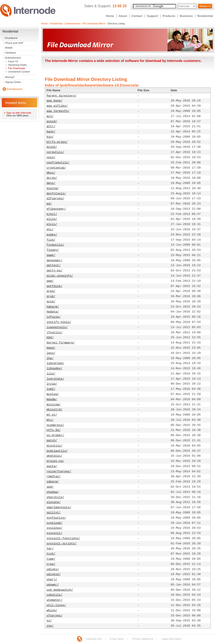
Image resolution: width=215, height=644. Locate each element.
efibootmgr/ (56, 209)
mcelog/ (53, 394)
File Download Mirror (94, 24)
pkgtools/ (55, 456)
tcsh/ (51, 554)
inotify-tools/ (59, 322)
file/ (51, 240)
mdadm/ (52, 399)
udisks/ (53, 569)
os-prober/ (55, 435)
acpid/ (52, 121)
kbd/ (50, 337)
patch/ (52, 441)
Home (110, 16)
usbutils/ (55, 595)
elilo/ (52, 219)
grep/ (51, 291)
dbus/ (51, 173)
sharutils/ (55, 497)
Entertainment (13, 58)
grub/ (51, 296)
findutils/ (55, 245)
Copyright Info (94, 639)
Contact (137, 16)
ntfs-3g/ (54, 430)
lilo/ (51, 374)
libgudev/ (55, 368)
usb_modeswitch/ (60, 590)
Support (153, 16)
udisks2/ (54, 574)
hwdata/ (53, 312)
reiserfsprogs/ (59, 471)
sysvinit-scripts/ (62, 544)
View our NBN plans (17, 115)
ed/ (49, 204)
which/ (52, 610)
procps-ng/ (55, 461)
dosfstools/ (56, 194)
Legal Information (171, 639)
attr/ (51, 126)
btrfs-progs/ (57, 142)
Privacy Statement (143, 639)
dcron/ (52, 178)
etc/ (50, 229)
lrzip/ (52, 384)
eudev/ (52, 235)
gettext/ (54, 265)
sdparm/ (53, 482)
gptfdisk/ (55, 286)
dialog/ (53, 188)
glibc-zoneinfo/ (60, 276)
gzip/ (51, 302)
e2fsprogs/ (55, 199)
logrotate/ (55, 379)
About (123, 16)
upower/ (53, 585)
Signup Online (13, 82)
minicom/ (54, 405)
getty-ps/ (55, 271)
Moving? (10, 77)
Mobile (9, 48)
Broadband (11, 38)
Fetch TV (13, 61)
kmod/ (51, 348)
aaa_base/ (55, 101)
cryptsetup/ (56, 168)
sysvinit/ (55, 533)
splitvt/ (54, 513)
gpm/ (50, 281)
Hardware (11, 53)
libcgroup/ (55, 363)
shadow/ (53, 492)
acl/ (50, 116)
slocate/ (54, 502)
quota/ (52, 466)
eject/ (52, 214)
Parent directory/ (62, 96)
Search (204, 6)
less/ (51, 353)
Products (169, 16)
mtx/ (50, 420)
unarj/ (52, 579)
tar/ (50, 549)
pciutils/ (55, 446)
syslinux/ (55, 528)
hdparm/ (53, 307)
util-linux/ (56, 605)
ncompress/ (55, 425)
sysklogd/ (55, 523)
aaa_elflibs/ (57, 106)
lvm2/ (51, 389)
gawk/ (51, 255)
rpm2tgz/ (54, 476)
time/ (51, 559)
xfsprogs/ (55, 616)
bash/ (51, 132)
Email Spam (117, 639)
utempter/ (55, 600)
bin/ (50, 137)
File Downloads (17, 68)
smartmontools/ (59, 507)
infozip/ (54, 317)
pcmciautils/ (57, 451)
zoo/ (50, 626)
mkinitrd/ (55, 410)
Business (186, 16)
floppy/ (53, 250)
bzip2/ (52, 147)
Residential (205, 16)
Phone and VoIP (14, 43)
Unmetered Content (19, 72)
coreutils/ (55, 152)
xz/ (49, 621)
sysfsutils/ (56, 518)
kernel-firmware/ (61, 343)
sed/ (50, 487)
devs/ (51, 183)
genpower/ (55, 260)
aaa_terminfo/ (58, 111)
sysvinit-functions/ (63, 538)
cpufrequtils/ (58, 163)
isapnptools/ (57, 327)
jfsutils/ (55, 333)
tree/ (51, 564)
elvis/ (52, 224)
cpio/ (51, 157)
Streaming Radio (17, 65)
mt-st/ (52, 415)
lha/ (50, 358)
